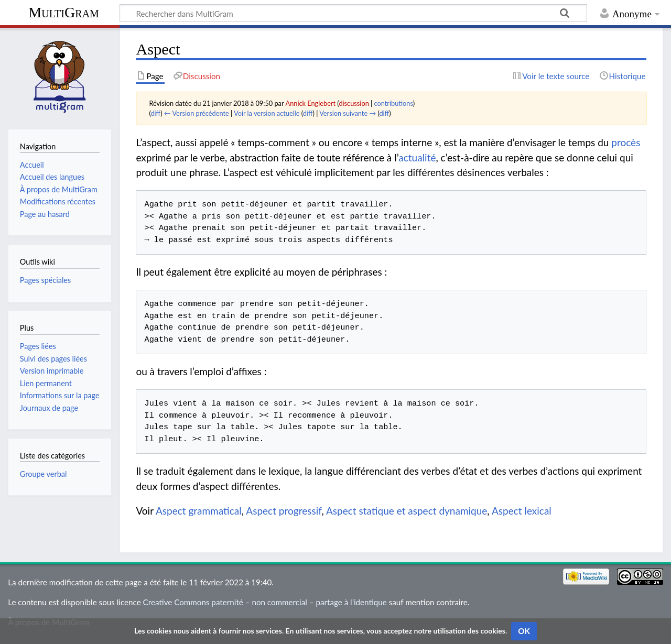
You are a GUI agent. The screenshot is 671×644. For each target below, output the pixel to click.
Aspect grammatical (199, 511)
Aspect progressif (284, 511)
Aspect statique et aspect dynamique (407, 511)
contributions (394, 103)
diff (155, 113)
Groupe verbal (44, 474)
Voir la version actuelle (267, 113)
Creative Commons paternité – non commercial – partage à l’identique (265, 602)
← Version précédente (197, 113)
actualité (417, 157)
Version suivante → (348, 113)
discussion (354, 103)
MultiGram (64, 12)
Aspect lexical (522, 511)
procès (626, 142)
